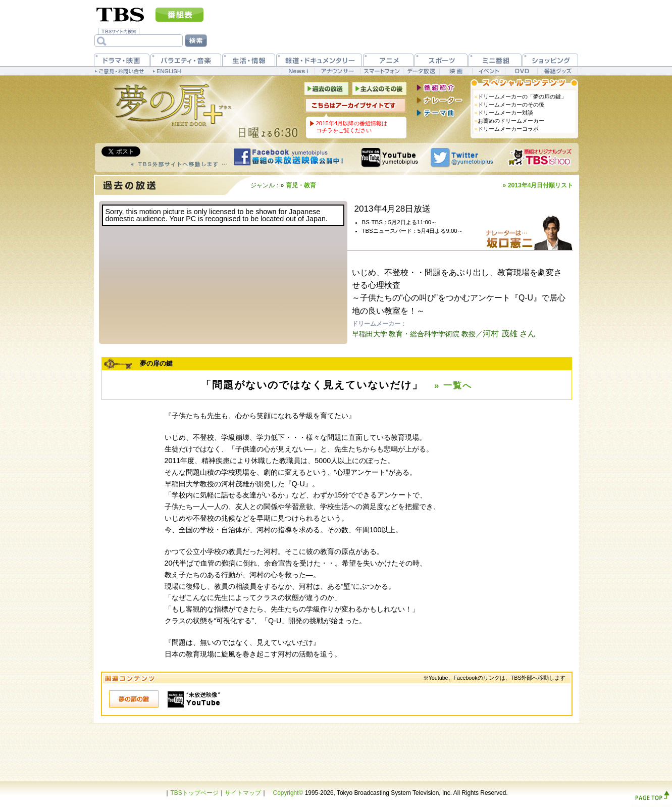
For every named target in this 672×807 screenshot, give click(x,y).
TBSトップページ (194, 793)
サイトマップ (243, 793)
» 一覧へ (453, 386)
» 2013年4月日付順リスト (538, 185)
